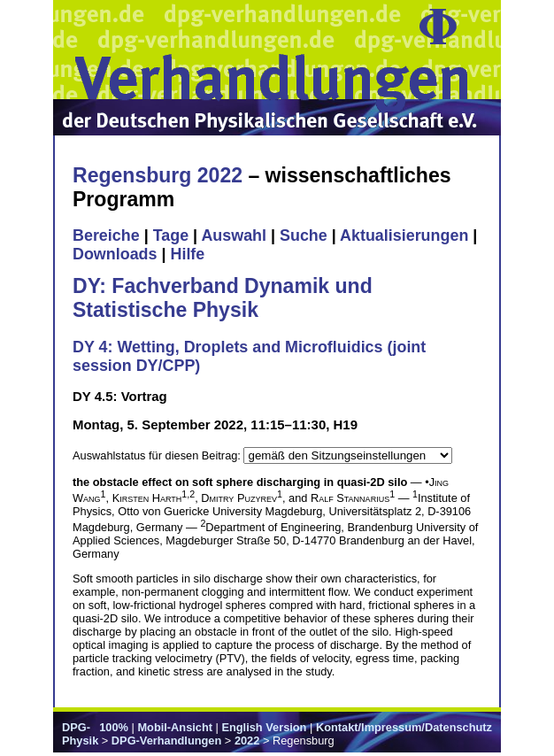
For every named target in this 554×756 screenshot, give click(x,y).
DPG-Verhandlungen (166, 741)
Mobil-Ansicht (175, 727)
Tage (171, 235)
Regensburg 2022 (158, 175)
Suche (304, 235)
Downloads (115, 254)
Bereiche (106, 235)
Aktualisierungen (404, 235)
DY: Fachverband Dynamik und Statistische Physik (223, 298)
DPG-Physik (80, 734)
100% (114, 727)
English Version (264, 727)
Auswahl (234, 235)
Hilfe (187, 254)
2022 (247, 741)
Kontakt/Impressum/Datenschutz (404, 727)
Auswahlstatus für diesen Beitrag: (158, 455)
